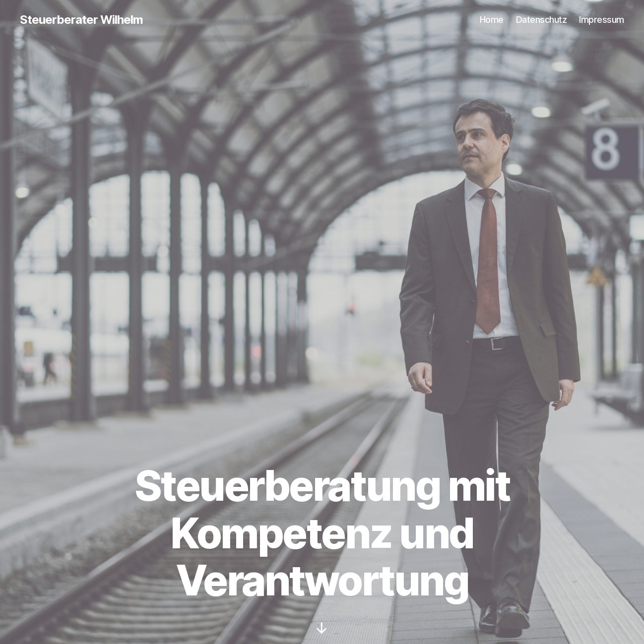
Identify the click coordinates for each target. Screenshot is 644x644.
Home (492, 20)
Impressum (602, 20)
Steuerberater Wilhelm (81, 20)
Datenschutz (542, 20)
